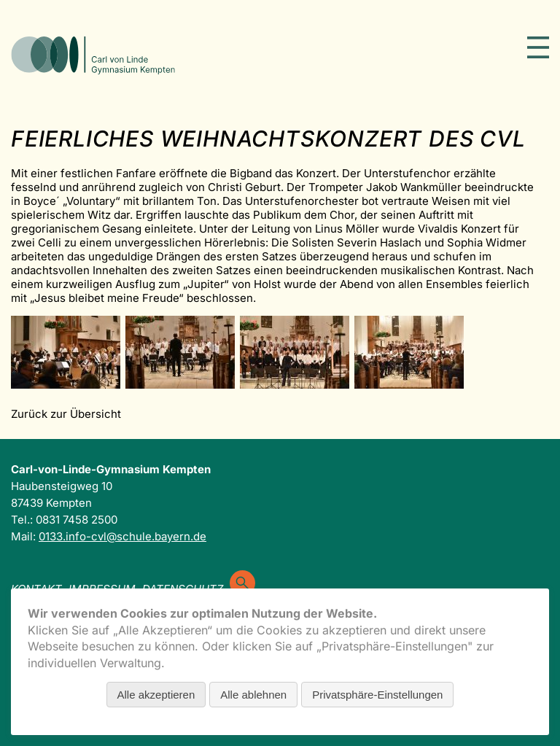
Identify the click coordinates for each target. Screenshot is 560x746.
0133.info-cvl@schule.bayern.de (122, 536)
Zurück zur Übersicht (66, 414)
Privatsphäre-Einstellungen (377, 695)
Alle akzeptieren (156, 695)
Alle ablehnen (253, 695)
